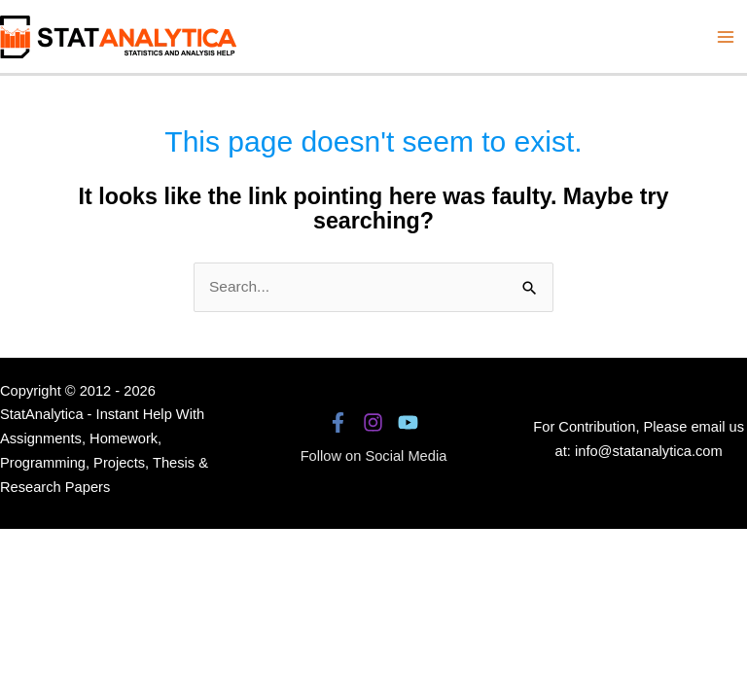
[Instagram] (373, 422)
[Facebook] (338, 422)
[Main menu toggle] (726, 36)
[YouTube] (408, 422)
